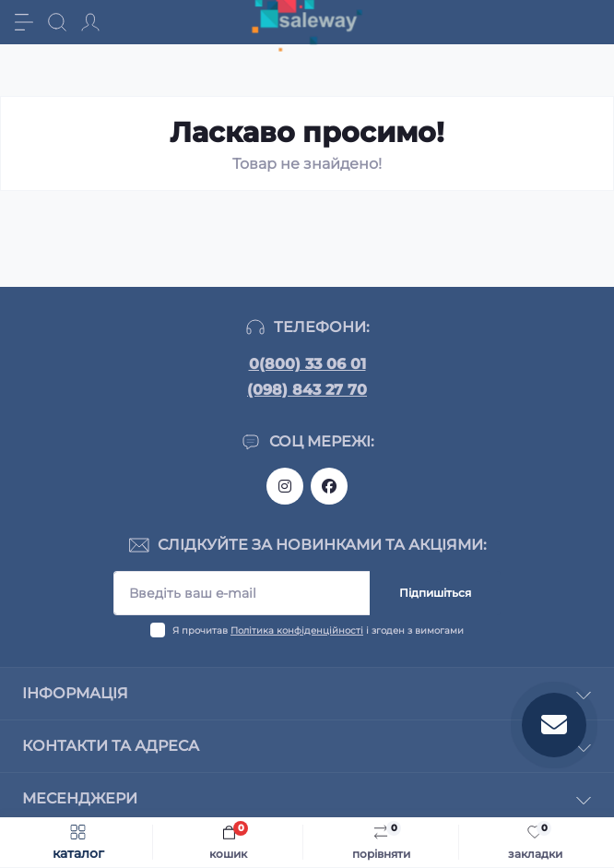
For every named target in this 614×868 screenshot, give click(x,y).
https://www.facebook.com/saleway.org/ (329, 486)
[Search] (57, 22)
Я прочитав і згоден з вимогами (318, 630)
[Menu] (24, 22)
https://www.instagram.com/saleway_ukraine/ (285, 486)
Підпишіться (435, 593)
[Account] (90, 22)
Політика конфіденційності (297, 630)
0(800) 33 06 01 (307, 364)
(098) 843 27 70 (307, 390)
